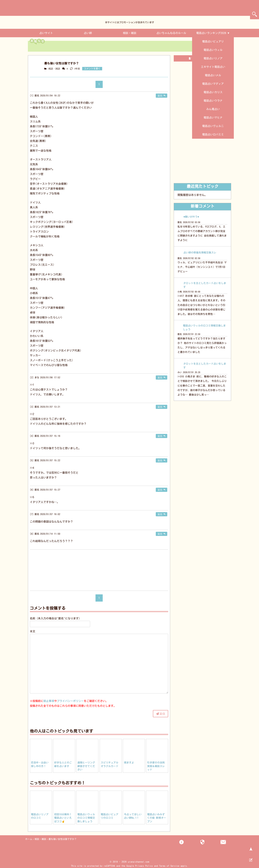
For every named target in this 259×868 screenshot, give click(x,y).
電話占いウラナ (213, 101)
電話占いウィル (213, 50)
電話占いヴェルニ (213, 126)
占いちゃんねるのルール (171, 33)
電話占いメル (213, 75)
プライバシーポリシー (70, 701)
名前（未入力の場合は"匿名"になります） (56, 618)
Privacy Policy (144, 866)
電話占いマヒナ (213, 118)
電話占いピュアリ (213, 41)
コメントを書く (92, 69)
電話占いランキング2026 (211, 33)
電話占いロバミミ (213, 134)
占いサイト (46, 33)
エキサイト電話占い (213, 67)
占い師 (88, 33)
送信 (162, 714)
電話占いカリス (213, 92)
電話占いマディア (213, 84)
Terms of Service (169, 866)
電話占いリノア (213, 58)
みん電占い (213, 109)
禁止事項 (49, 701)
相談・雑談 (130, 33)
